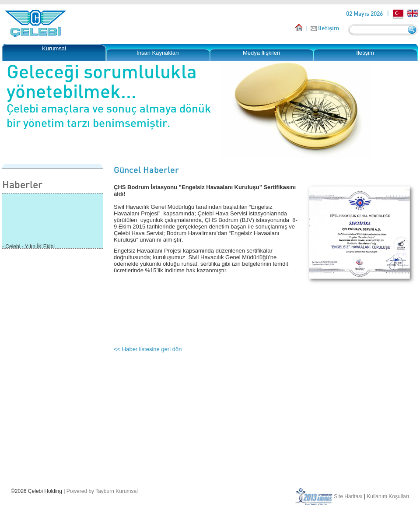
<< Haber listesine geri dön (148, 349)
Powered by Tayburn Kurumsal (102, 491)
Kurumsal (54, 48)
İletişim (329, 28)
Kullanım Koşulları (388, 496)
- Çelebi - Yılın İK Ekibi (28, 247)
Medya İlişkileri (261, 53)
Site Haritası (348, 496)
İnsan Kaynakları (158, 53)
